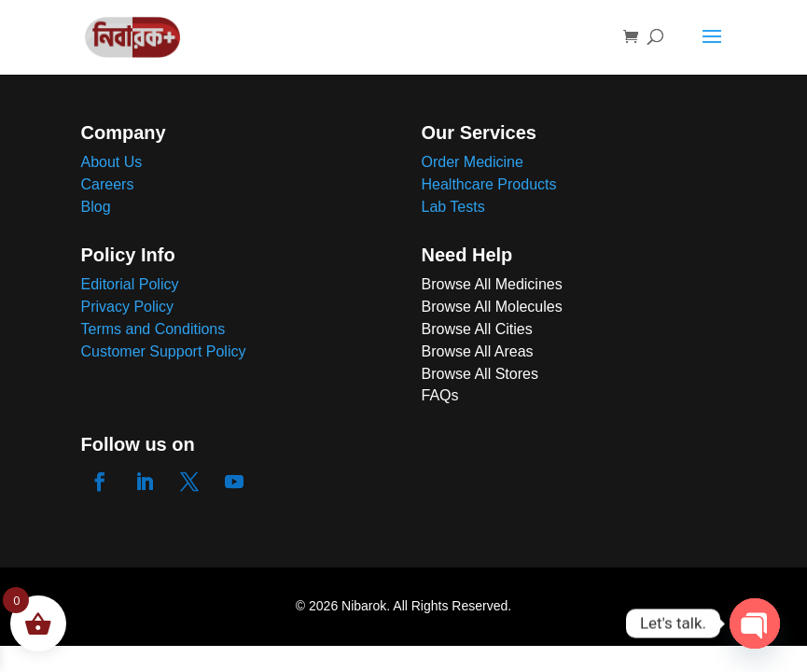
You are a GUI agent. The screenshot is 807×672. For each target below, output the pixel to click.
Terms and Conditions (153, 329)
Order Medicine (473, 162)
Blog (96, 207)
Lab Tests (453, 207)
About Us (112, 162)
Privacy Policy (128, 307)
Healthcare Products (489, 184)
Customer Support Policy (164, 351)
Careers (108, 184)
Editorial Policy (130, 284)
